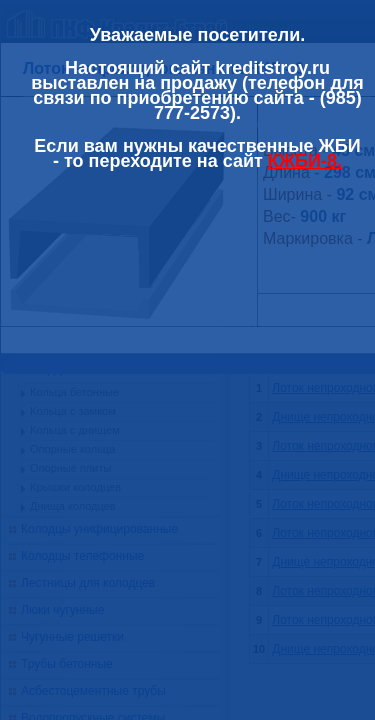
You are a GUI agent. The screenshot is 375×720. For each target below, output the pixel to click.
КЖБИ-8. (305, 161)
